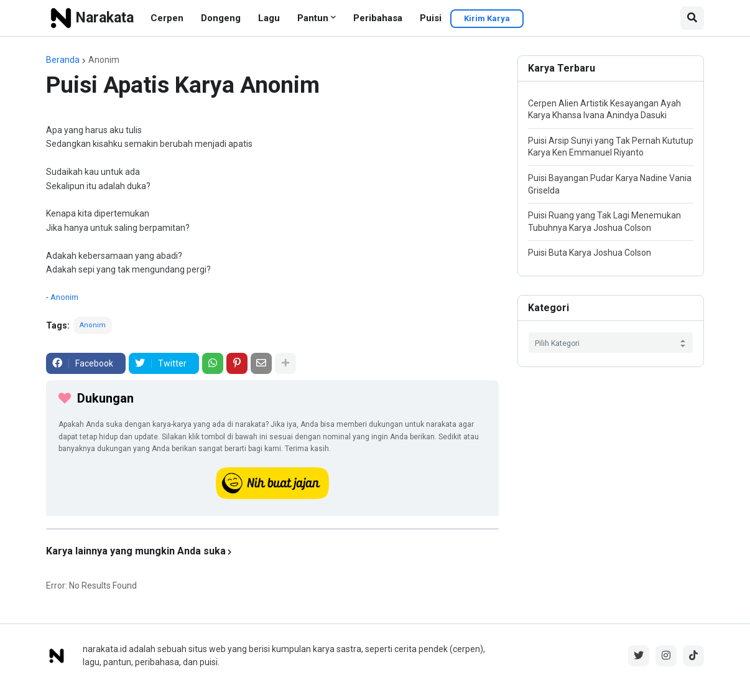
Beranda (63, 60)
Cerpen (167, 18)
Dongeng (221, 18)
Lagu (269, 18)
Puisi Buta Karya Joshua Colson (590, 253)
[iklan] (272, 529)
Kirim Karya (487, 18)
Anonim (104, 60)
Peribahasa (378, 18)
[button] (692, 18)
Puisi (431, 18)
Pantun (313, 18)
